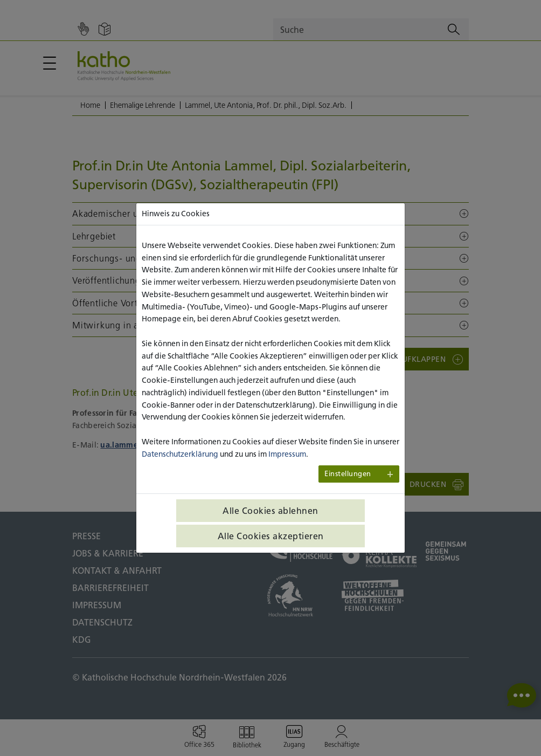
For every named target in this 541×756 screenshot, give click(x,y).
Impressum (287, 454)
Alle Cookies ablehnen (270, 511)
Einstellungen (348, 474)
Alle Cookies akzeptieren (271, 536)
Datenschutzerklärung (180, 454)
